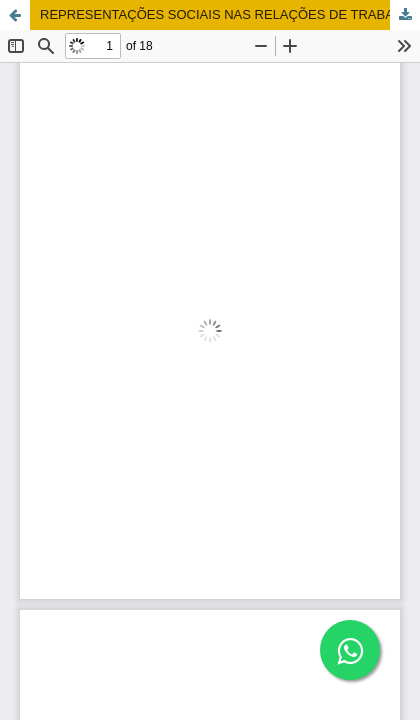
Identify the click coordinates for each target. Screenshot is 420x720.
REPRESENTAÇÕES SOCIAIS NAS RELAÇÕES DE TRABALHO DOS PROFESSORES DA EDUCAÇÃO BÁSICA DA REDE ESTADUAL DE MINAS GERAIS (230, 14)
